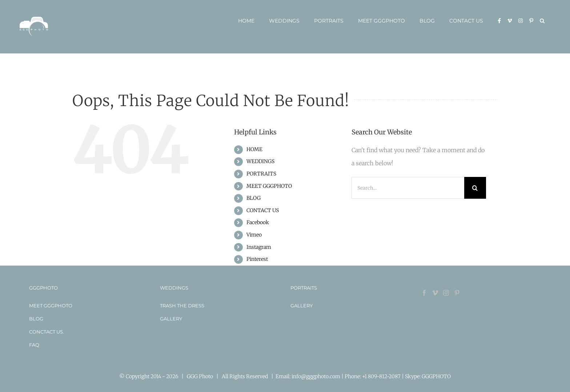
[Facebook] (424, 293)
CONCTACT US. (47, 332)
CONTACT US (263, 210)
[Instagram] (446, 293)
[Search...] (408, 188)
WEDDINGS (260, 161)
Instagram (259, 247)
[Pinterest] (457, 293)
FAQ (34, 345)
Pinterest (257, 259)
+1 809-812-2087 (382, 376)
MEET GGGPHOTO (269, 186)
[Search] (475, 188)
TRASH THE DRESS (182, 306)
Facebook (258, 222)
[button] (542, 21)
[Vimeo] (435, 293)
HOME (254, 149)
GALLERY (171, 319)
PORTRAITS (261, 174)
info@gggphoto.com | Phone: (327, 376)
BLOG (254, 198)
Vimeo (254, 235)
